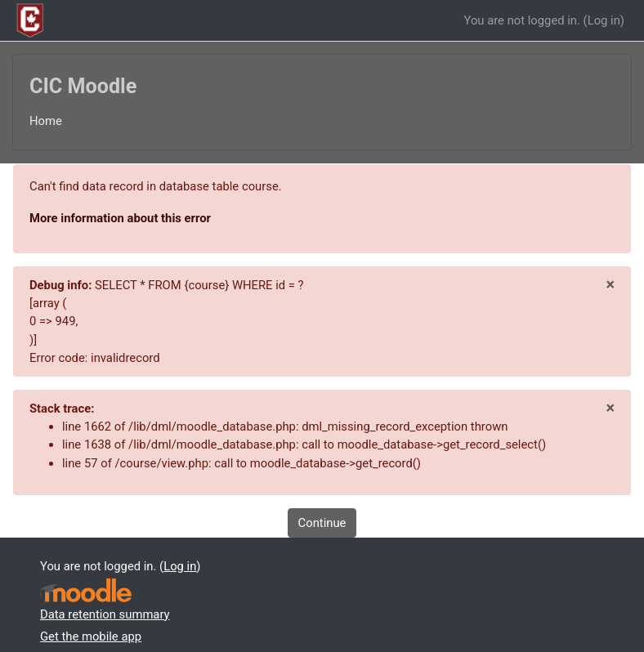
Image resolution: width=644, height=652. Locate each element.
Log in (604, 20)
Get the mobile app (91, 636)
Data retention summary (105, 614)
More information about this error (120, 218)
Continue (322, 523)
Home (46, 121)
